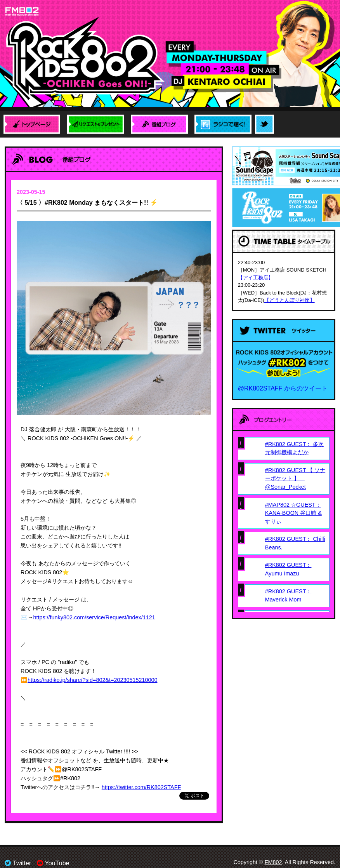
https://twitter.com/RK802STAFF (141, 787)
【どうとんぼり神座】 (290, 300)
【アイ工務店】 (256, 278)
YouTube (53, 863)
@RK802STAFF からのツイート (283, 388)
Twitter (18, 863)
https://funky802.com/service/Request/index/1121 (94, 617)
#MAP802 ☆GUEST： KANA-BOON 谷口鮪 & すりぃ (293, 513)
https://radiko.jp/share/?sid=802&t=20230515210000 (92, 680)
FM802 (273, 862)
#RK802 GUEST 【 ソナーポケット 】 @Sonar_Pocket (295, 478)
